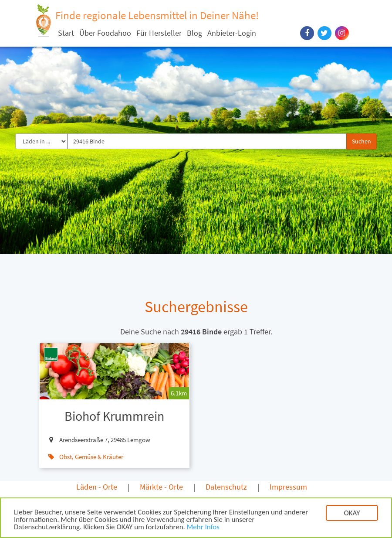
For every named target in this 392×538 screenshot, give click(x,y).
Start (66, 33)
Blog (194, 33)
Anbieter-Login (232, 33)
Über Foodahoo (105, 33)
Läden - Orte (97, 487)
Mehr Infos (203, 528)
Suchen (362, 141)
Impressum (288, 487)
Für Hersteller (159, 33)
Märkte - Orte (161, 487)
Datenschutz (226, 487)
